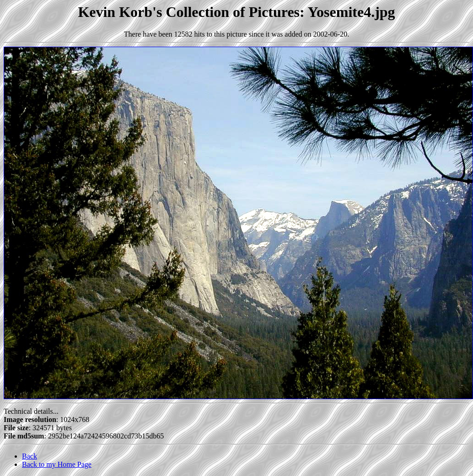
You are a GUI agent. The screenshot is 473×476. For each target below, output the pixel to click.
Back (30, 456)
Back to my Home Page (57, 464)
